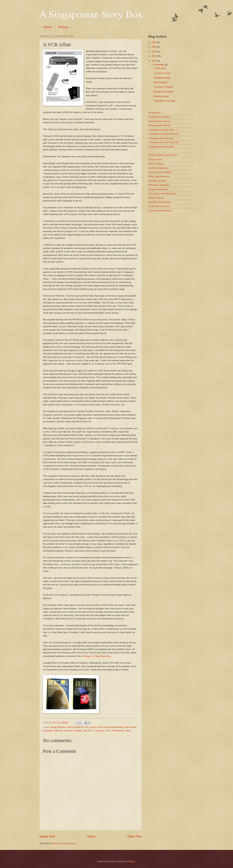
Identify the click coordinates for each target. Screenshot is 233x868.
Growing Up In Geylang (160, 117)
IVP (86, 727)
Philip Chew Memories (159, 176)
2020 (154, 47)
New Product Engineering (111, 727)
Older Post (135, 837)
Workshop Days (161, 96)
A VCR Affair (160, 68)
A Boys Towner (155, 159)
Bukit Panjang (160, 82)
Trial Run (87, 731)
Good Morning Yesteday (160, 172)
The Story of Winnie (163, 87)
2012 (154, 56)
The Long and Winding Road (162, 193)
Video (128, 731)
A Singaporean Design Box (161, 147)
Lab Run (93, 727)
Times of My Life (156, 198)
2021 (154, 42)
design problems (58, 727)
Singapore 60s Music (158, 189)
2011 (154, 61)
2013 (154, 51)
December (159, 65)
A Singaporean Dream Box (161, 138)
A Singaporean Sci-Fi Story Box (163, 142)
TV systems (98, 731)
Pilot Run (59, 731)
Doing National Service (159, 121)
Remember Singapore (159, 185)
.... (150, 151)
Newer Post (47, 837)
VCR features (117, 731)
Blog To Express (156, 164)
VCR (107, 731)
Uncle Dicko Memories (159, 206)
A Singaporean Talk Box (160, 125)
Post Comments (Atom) (64, 843)
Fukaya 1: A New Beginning (97, 656)
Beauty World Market (164, 92)
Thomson (69, 731)
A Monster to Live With (165, 101)
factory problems (76, 727)
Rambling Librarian (157, 181)
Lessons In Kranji (162, 73)
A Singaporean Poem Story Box (164, 134)
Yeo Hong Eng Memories (160, 211)
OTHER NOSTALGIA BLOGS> (163, 155)
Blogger (131, 861)
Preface (64, 27)
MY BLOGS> (155, 113)
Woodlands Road (162, 78)
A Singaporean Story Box (91, 14)
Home (48, 27)
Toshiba (78, 731)
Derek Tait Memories (158, 168)
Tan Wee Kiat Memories (160, 202)
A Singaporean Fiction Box (161, 130)
